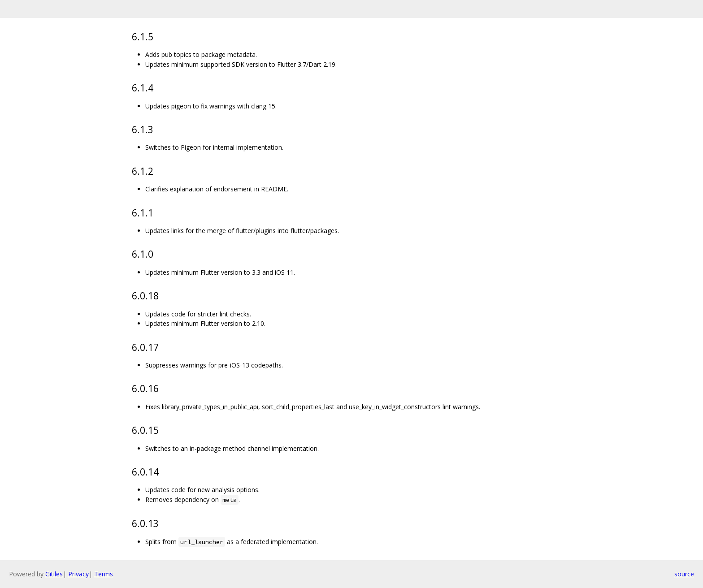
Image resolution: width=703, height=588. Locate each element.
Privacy (78, 574)
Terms (104, 574)
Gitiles (54, 574)
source (684, 574)
